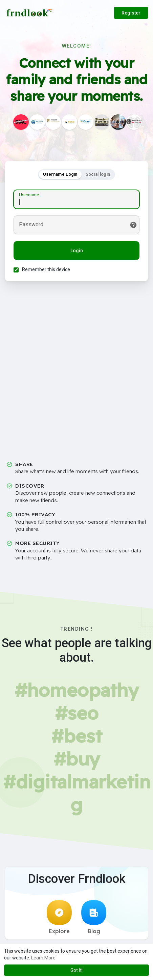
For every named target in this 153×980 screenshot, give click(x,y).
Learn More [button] (43, 958)
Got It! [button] (76, 970)
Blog (94, 917)
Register (131, 13)
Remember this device (46, 269)
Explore (59, 917)
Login (77, 251)
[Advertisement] (76, 374)
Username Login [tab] (60, 174)
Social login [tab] (98, 174)
